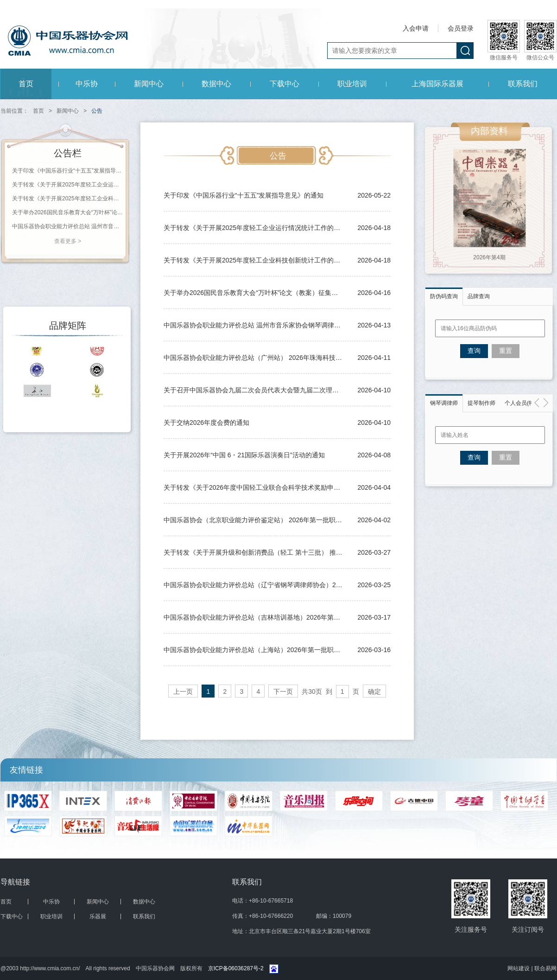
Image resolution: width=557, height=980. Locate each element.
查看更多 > (68, 241)
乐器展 (98, 916)
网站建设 (519, 968)
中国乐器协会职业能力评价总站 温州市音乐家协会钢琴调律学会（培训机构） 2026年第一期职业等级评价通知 (68, 226)
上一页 (183, 692)
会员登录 (461, 28)
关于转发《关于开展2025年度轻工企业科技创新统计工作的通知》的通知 (68, 199)
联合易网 (545, 968)
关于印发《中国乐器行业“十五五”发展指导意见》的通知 (68, 171)
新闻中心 (149, 84)
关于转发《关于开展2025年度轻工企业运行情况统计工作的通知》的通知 (68, 185)
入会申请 (416, 28)
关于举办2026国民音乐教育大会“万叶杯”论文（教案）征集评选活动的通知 (68, 212)
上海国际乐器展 (437, 84)
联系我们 (523, 84)
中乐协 (87, 84)
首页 (26, 84)
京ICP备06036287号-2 (236, 968)
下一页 (283, 692)
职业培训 (352, 84)
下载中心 (285, 84)
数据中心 (216, 84)
